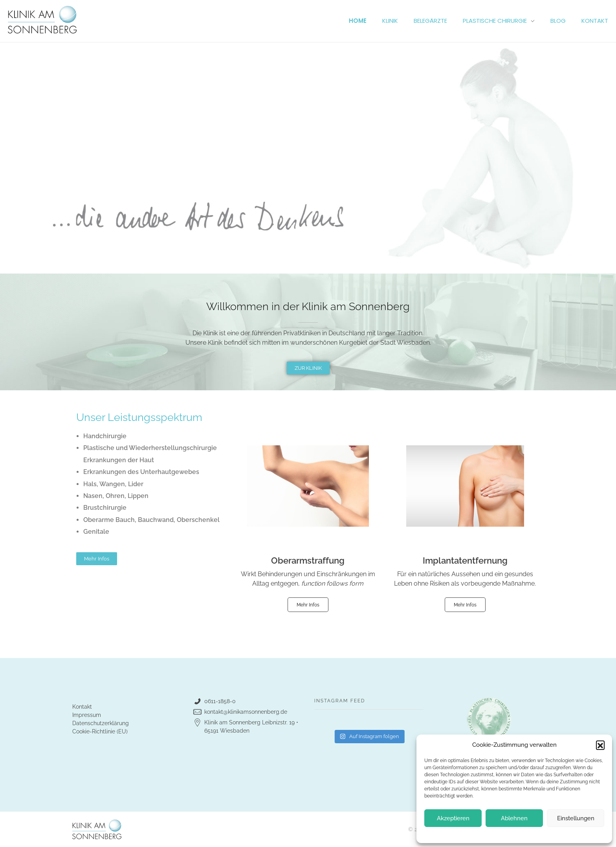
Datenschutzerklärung (101, 723)
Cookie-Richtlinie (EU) (100, 731)
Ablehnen (514, 818)
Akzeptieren (453, 818)
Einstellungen (576, 818)
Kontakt (82, 707)
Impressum (87, 715)
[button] (600, 745)
